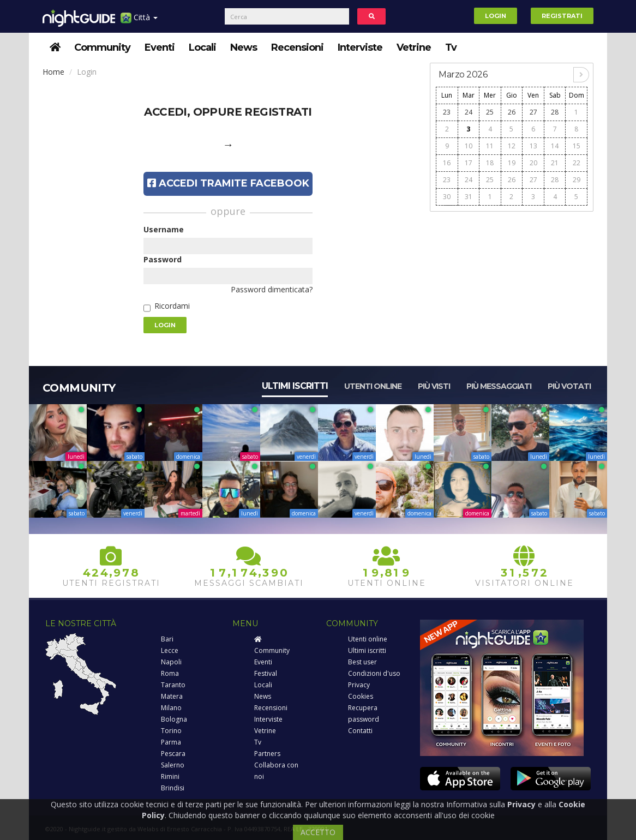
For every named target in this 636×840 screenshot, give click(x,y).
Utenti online (373, 386)
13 (533, 146)
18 (490, 163)
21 (555, 163)
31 (469, 197)
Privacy (359, 685)
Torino (171, 731)
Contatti (360, 731)
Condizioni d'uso (374, 673)
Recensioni (297, 47)
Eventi (160, 47)
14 (555, 146)
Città (139, 22)
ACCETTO (318, 832)
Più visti (434, 386)
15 (577, 146)
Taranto (173, 685)
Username (164, 229)
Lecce (170, 650)
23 (447, 112)
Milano (171, 708)
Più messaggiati (499, 386)
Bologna (174, 719)
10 (469, 146)
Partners (267, 754)
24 (469, 112)
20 (533, 163)
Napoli (171, 662)
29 (577, 180)
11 (490, 146)
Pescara (173, 754)
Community (102, 47)
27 (533, 112)
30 (447, 197)
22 (577, 163)
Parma (171, 742)
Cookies (361, 696)
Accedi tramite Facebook (228, 183)
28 (555, 112)
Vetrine (414, 47)
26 (512, 112)
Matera (172, 696)
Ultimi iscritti (295, 386)
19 (512, 163)
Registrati (562, 16)
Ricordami (172, 306)
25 (490, 112)
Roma (170, 673)
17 (469, 163)
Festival (266, 673)
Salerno (173, 765)
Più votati (569, 386)
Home (53, 72)
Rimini (170, 776)
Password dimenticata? (272, 289)
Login (496, 16)
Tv (451, 47)
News (244, 47)
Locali (202, 47)
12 (512, 146)
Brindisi (173, 788)
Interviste (360, 47)
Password (163, 259)
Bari (167, 639)
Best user (362, 662)
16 (447, 163)
